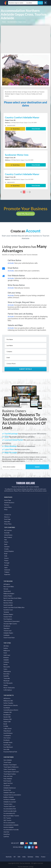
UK (15, 856)
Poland (6, 560)
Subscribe (7, 521)
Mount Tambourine (9, 687)
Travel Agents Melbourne (11, 767)
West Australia (8, 600)
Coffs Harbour (8, 690)
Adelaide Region (8, 632)
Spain (6, 544)
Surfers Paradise (8, 703)
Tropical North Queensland (11, 621)
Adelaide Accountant (10, 801)
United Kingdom (9, 551)
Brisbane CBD (8, 719)
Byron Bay (6, 673)
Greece (6, 558)
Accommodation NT (9, 813)
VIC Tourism (7, 818)
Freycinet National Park (10, 751)
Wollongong (7, 671)
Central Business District (11, 709)
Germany (7, 546)
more (28, 192)
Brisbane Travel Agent (10, 764)
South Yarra (7, 744)
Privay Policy (8, 523)
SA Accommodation (9, 822)
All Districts (7, 698)
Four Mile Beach (8, 747)
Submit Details (25, 369)
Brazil (6, 553)
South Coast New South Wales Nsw (14, 607)
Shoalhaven (7, 625)
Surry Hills (6, 749)
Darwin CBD (7, 716)
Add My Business (26, 213)
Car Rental (7, 785)
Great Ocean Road (9, 637)
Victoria (6, 588)
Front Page (7, 519)
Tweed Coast (8, 630)
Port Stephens (8, 619)
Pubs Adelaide (8, 778)
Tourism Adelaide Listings (26, 866)
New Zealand (8, 537)
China (37, 856)
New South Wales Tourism (11, 815)
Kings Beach (7, 730)
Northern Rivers (8, 602)
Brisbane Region (8, 614)
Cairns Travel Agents (10, 769)
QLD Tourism (7, 820)
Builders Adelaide (9, 797)
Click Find (6, 831)
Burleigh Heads (8, 742)
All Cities (6, 646)
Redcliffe (6, 676)
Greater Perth (8, 616)
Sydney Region (8, 595)
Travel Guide (7, 762)
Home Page (8, 500)
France (6, 542)
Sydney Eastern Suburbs (11, 705)
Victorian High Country (10, 623)
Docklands (7, 740)
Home (4, 22)
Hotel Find (7, 834)
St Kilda (6, 726)
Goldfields (7, 635)
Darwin (6, 664)
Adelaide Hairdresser (10, 787)
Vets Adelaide (8, 760)
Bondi (5, 723)
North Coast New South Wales (12, 598)
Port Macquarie (8, 683)
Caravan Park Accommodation (12, 794)
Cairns (5, 669)
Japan (6, 567)
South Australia (8, 605)
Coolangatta (7, 735)
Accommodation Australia (11, 829)
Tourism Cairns (8, 804)
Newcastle (7, 666)
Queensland (7, 591)
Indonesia (7, 569)
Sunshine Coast (8, 609)
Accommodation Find (10, 808)
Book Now (15, 129)
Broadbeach (7, 714)
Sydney (6, 648)
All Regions (7, 584)
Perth (5, 652)
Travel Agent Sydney (10, 773)
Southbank (7, 707)
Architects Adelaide (9, 799)
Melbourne (7, 650)
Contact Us (8, 514)
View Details (36, 129)
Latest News (8, 507)
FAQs (6, 509)
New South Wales (9, 586)
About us (7, 517)
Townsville (7, 678)
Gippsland (6, 628)
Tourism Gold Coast (9, 806)
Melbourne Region (9, 593)
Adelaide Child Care (9, 792)
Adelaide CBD (8, 712)
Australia (7, 532)
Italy (6, 539)
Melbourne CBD (8, 700)
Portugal (7, 562)
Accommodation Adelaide (11, 824)
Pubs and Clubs (8, 776)
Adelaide (6, 659)
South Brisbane (8, 733)
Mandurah (6, 680)
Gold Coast (7, 655)
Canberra (6, 662)
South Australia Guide (10, 811)
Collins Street (8, 728)
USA (19, 856)
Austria (6, 565)
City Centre (7, 737)
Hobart (6, 685)
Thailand (7, 572)
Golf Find (6, 836)
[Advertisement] (26, 39)
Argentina (7, 574)
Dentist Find (7, 790)
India (6, 555)
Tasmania (6, 612)
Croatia (6, 549)
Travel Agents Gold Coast (11, 771)
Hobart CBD (7, 721)
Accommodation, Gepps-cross (17, 22)
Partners (7, 504)
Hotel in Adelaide (9, 827)
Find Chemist (7, 780)
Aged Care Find (8, 783)
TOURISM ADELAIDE (25, 483)
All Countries (8, 530)
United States (8, 535)
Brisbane (6, 657)
